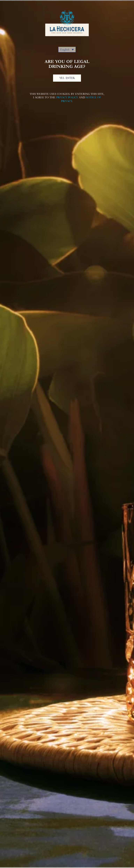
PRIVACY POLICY (67, 97)
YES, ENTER (67, 78)
